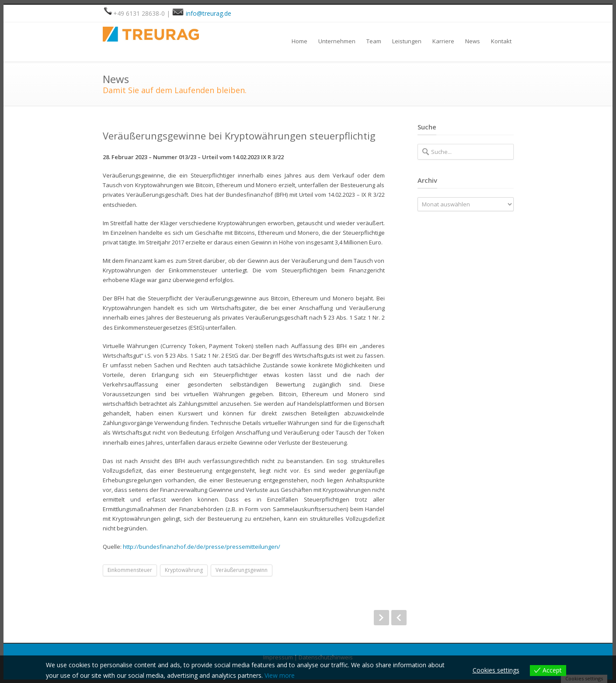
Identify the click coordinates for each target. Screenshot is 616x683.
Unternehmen (337, 41)
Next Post (381, 618)
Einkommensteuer (130, 570)
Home (299, 41)
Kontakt (501, 41)
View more (280, 675)
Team (374, 41)
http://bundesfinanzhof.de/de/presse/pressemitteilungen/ (202, 547)
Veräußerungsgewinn (242, 570)
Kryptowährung (184, 570)
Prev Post (399, 618)
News (473, 41)
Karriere (443, 41)
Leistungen (407, 41)
